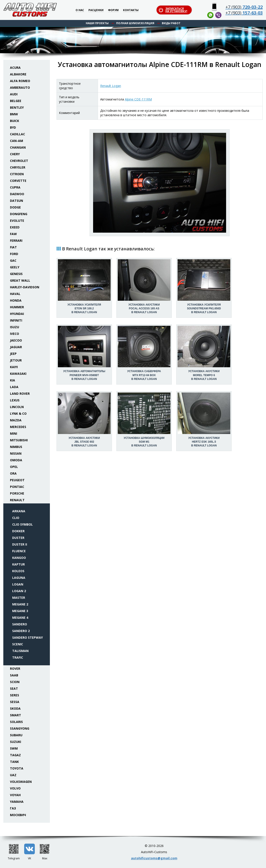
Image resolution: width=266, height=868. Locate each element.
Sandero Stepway (27, 637)
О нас (80, 10)
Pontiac (17, 487)
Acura (15, 68)
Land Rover (20, 394)
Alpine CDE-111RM (138, 99)
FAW (13, 234)
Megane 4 (20, 618)
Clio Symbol (22, 524)
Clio (16, 518)
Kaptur (19, 564)
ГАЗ (13, 808)
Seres (15, 695)
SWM (14, 748)
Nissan (16, 453)
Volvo (15, 788)
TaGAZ (15, 755)
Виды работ (171, 23)
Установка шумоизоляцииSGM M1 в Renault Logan (144, 442)
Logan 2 (19, 591)
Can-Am (17, 141)
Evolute (17, 221)
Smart (16, 715)
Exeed (15, 227)
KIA (13, 380)
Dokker (18, 531)
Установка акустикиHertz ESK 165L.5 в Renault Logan (204, 442)
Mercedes (18, 427)
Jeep (13, 354)
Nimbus (16, 447)
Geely (15, 267)
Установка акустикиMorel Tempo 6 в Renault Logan (204, 375)
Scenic (18, 644)
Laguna (19, 578)
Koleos (18, 571)
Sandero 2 (21, 631)
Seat (14, 688)
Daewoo (17, 194)
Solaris (16, 722)
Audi (14, 94)
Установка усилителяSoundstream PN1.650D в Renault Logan (204, 308)
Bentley (17, 107)
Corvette (18, 181)
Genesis (16, 274)
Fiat (13, 247)
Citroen (17, 174)
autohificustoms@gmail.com (154, 858)
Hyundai (17, 314)
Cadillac (18, 134)
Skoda (15, 708)
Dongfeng (19, 214)
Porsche (17, 493)
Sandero (20, 624)
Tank (14, 762)
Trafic (18, 657)
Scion (15, 682)
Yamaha (17, 802)
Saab (14, 675)
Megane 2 (20, 604)
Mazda (16, 420)
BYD (13, 127)
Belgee (16, 101)
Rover (15, 669)
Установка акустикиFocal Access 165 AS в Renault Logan (144, 308)
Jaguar (16, 347)
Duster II (20, 544)
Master (19, 598)
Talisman (20, 651)
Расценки (96, 10)
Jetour (16, 360)
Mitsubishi (19, 440)
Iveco (15, 334)
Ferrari (16, 241)
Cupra (15, 187)
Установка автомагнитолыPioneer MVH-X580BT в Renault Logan (84, 375)
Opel (14, 467)
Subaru (16, 735)
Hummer (17, 307)
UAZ (13, 775)
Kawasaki (18, 374)
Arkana (19, 511)
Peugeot (17, 480)
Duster (18, 538)
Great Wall (20, 280)
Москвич (18, 815)
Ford (14, 254)
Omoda (16, 460)
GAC (13, 260)
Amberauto (20, 87)
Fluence (19, 551)
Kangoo (19, 558)
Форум (113, 10)
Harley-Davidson (25, 287)
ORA (13, 473)
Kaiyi (14, 367)
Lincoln (17, 407)
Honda (16, 300)
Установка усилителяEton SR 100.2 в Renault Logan (84, 308)
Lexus (15, 400)
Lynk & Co (18, 413)
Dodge (15, 207)
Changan (18, 147)
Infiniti (16, 320)
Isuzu (15, 327)
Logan (18, 584)
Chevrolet (19, 161)
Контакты (131, 10)
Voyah (15, 795)
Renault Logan (111, 86)
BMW (14, 114)
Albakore (18, 74)
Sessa (15, 702)
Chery (15, 154)
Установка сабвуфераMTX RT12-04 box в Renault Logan (144, 375)
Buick (15, 121)
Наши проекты (97, 23)
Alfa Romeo (20, 81)
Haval (15, 294)
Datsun (17, 201)
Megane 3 (20, 611)
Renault (17, 500)
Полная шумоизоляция (135, 23)
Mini (14, 433)
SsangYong (20, 728)
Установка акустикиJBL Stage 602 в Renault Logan (84, 442)
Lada (14, 387)
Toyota (17, 768)
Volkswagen (21, 782)
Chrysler (18, 167)
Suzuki (16, 742)
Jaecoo (16, 340)
